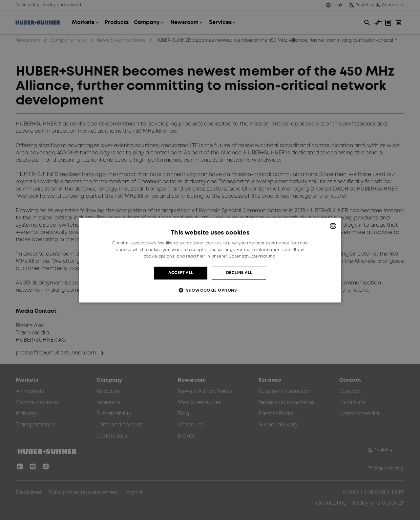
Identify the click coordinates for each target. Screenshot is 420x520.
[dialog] (210, 260)
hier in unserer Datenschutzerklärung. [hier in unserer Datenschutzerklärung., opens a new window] (237, 256)
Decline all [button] (239, 273)
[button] (210, 290)
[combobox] (333, 226)
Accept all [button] (181, 273)
